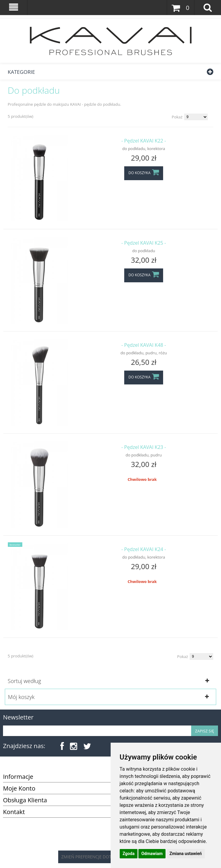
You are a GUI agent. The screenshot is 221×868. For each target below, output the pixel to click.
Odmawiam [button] (152, 854)
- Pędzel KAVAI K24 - (144, 549)
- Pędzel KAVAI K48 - (144, 345)
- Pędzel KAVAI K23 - (144, 447)
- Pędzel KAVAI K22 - (144, 141)
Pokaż (177, 117)
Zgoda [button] (129, 854)
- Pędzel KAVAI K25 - (144, 243)
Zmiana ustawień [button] (186, 854)
